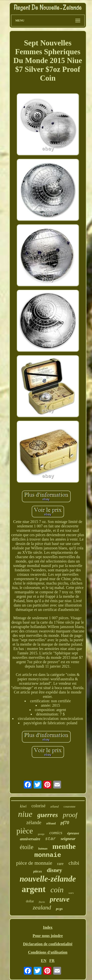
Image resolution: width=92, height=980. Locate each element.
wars (71, 893)
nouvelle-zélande (48, 879)
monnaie (48, 855)
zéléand (51, 823)
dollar (30, 901)
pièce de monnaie (34, 863)
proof (70, 815)
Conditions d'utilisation (48, 952)
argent (34, 889)
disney (55, 870)
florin (42, 902)
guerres (48, 815)
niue (25, 814)
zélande (34, 822)
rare (60, 864)
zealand (42, 907)
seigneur (68, 839)
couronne (69, 806)
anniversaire (30, 839)
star (50, 839)
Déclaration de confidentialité (48, 944)
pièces (38, 871)
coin (57, 890)
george (41, 834)
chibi (74, 863)
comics (56, 833)
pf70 (65, 823)
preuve (60, 899)
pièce (25, 831)
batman (43, 849)
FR (52, 961)
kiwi (23, 806)
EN (44, 961)
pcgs (59, 909)
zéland (54, 806)
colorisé (38, 806)
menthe (64, 846)
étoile (27, 847)
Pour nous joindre (48, 936)
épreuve (73, 833)
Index (48, 927)
